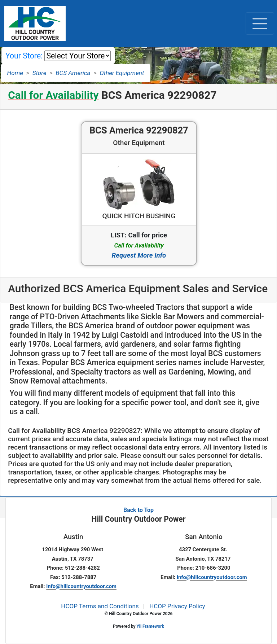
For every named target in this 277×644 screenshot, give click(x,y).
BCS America (73, 73)
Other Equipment (122, 73)
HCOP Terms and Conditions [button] (100, 606)
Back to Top (138, 510)
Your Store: (24, 56)
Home (15, 73)
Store (39, 73)
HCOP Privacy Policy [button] (177, 606)
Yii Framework (150, 626)
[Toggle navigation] (260, 23)
